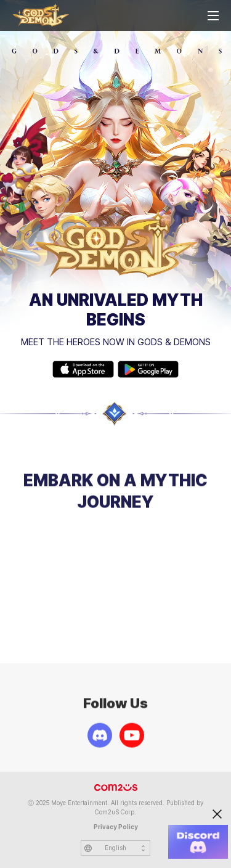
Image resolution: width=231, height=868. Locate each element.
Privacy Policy (116, 827)
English (115, 848)
